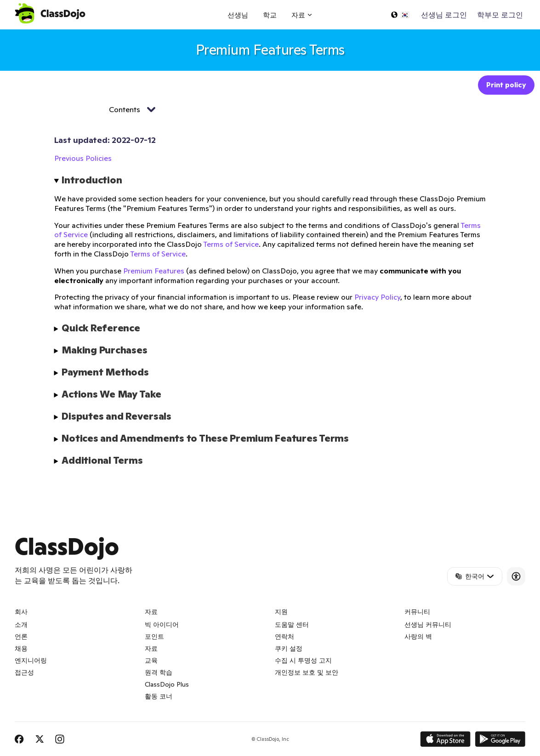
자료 (151, 648)
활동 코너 (159, 696)
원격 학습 (159, 672)
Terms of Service (231, 244)
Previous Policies (83, 158)
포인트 (154, 637)
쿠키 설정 (289, 648)
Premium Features (154, 271)
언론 (21, 637)
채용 (21, 648)
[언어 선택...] (400, 15)
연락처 (284, 637)
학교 (270, 15)
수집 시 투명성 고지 (303, 660)
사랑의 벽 (418, 637)
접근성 (24, 672)
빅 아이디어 (162, 625)
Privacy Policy (377, 297)
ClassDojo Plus (167, 684)
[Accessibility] (516, 576)
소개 (21, 625)
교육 (151, 660)
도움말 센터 (292, 625)
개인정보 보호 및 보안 (307, 672)
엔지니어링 (31, 660)
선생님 (238, 15)
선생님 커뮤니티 (428, 625)
